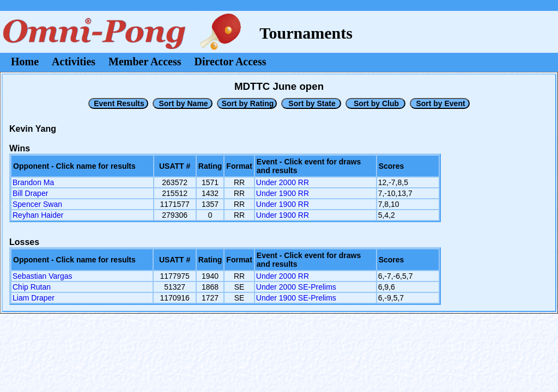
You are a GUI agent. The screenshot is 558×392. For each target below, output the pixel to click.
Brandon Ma (33, 182)
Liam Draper (34, 298)
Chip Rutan (32, 287)
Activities (74, 62)
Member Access (145, 62)
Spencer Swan (37, 204)
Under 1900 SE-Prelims (296, 298)
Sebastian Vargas (42, 276)
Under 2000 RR (283, 182)
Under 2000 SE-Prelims (296, 287)
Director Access (231, 62)
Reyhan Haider (38, 215)
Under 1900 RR (283, 193)
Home (25, 62)
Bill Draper (30, 193)
